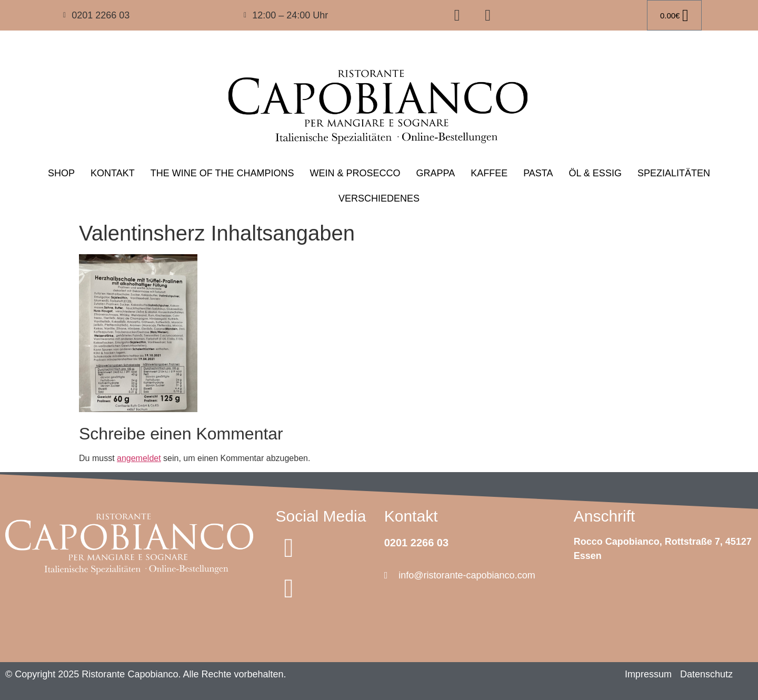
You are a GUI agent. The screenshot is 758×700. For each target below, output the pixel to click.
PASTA (538, 173)
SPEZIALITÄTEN (674, 173)
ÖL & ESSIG (595, 173)
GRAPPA (435, 173)
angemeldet (139, 458)
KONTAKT (113, 173)
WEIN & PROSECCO (355, 173)
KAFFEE (489, 173)
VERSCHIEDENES (379, 198)
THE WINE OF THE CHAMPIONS (222, 173)
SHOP (61, 173)
